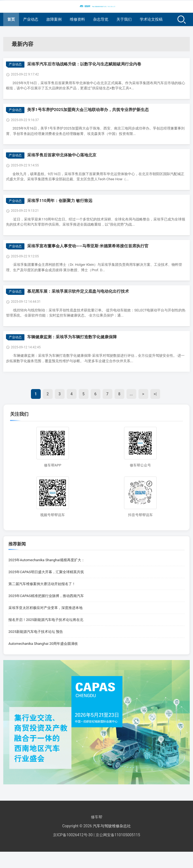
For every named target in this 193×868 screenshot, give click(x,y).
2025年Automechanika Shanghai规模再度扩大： (47, 560)
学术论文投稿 (151, 19)
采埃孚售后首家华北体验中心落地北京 (62, 155)
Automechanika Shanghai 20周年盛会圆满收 (43, 644)
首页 (11, 19)
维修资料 (77, 19)
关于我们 (124, 19)
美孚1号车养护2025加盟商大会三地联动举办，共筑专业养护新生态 (88, 110)
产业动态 (31, 19)
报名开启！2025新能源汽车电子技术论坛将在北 (46, 620)
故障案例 (54, 19)
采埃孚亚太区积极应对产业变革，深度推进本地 (45, 608)
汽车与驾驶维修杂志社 (112, 826)
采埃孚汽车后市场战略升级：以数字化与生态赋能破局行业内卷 (84, 64)
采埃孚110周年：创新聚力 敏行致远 (60, 201)
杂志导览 (101, 19)
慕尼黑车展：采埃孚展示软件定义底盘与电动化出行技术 (78, 291)
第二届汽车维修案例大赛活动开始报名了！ (42, 584)
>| (155, 394)
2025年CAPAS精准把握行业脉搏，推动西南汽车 (46, 596)
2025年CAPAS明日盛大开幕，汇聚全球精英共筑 (46, 572)
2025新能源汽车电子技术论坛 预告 (36, 632)
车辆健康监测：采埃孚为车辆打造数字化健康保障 (72, 337)
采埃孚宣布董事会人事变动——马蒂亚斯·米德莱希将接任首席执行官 (88, 246)
